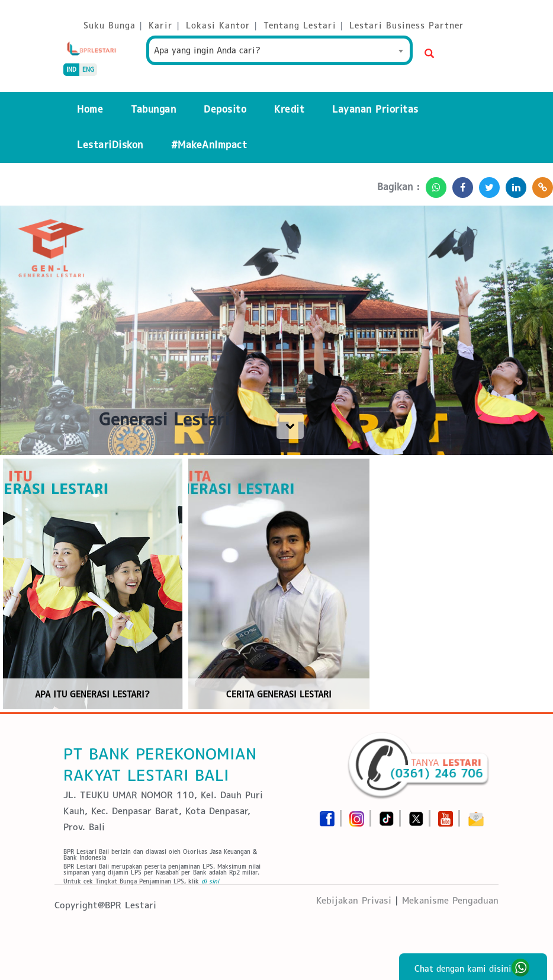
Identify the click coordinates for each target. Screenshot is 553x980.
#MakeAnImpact (209, 145)
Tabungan (153, 109)
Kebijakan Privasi (354, 900)
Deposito (225, 109)
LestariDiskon (110, 145)
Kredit (289, 109)
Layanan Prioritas (375, 109)
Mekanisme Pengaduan (450, 900)
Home (90, 109)
